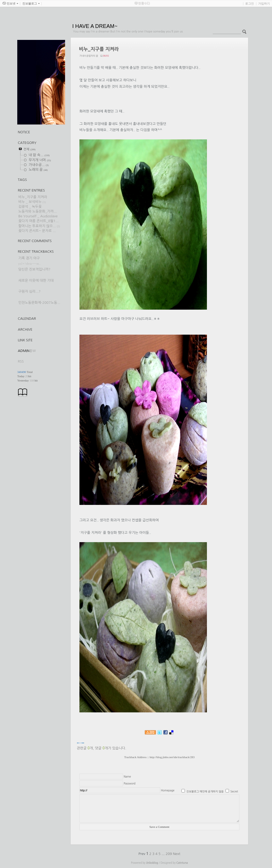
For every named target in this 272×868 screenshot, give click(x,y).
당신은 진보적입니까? (34, 269)
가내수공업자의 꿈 (89, 56)
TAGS (22, 180)
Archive (25, 329)
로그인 (250, 3)
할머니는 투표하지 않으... (37, 226)
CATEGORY (27, 143)
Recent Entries (31, 190)
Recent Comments (35, 241)
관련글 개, (85, 748)
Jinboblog (152, 863)
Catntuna (182, 863)
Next (177, 854)
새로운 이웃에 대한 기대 (36, 281)
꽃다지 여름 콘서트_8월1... (39, 221)
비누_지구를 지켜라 (33, 197)
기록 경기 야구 (29, 258)
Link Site (25, 340)
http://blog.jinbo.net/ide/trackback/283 (172, 757)
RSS (21, 361)
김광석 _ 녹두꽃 (30, 207)
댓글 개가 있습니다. (111, 748)
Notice (24, 132)
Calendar (27, 319)
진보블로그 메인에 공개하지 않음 (205, 791)
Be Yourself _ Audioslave (38, 216)
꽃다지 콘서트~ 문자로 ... (37, 231)
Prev (142, 854)
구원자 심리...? (29, 291)
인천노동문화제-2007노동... (39, 303)
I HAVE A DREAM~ (95, 26)
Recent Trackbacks (36, 252)
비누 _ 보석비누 (30, 202)
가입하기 (264, 3)
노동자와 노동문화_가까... (38, 211)
